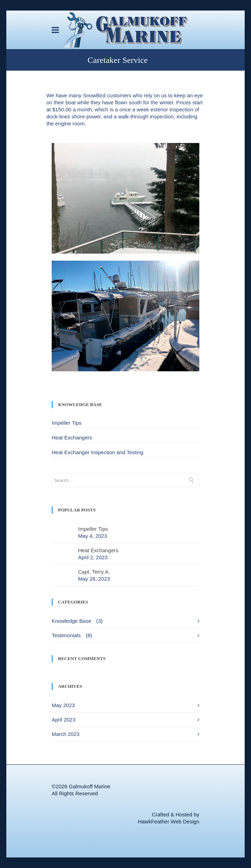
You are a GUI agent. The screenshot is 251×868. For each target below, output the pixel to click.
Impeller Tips (67, 423)
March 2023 (66, 734)
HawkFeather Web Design (169, 821)
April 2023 (64, 720)
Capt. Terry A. (94, 572)
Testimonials (66, 635)
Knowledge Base (72, 621)
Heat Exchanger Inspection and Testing (98, 452)
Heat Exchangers (72, 438)
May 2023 (63, 705)
